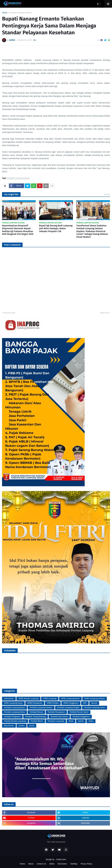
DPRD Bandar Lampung (28, 699)
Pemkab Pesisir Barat (79, 712)
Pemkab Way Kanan (59, 717)
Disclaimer (62, 864)
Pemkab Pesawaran (56, 712)
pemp (32, 726)
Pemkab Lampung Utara (14, 712)
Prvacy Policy (86, 864)
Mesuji (94, 703)
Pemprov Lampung (56, 721)
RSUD (71, 721)
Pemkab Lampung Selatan (20, 13)
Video (91, 721)
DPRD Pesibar (53, 703)
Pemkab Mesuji (36, 712)
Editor (52, 864)
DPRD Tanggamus (71, 703)
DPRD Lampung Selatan (95, 699)
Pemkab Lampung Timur (95, 708)
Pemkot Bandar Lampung (15, 721)
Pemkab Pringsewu (12, 717)
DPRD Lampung (50, 699)
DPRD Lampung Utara (13, 703)
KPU (85, 703)
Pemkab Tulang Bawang (36, 717)
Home (5, 13)
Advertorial (9, 699)
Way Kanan (9, 726)
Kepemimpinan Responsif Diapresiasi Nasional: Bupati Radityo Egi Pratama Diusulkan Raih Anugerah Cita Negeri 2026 (18, 230)
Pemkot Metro (37, 721)
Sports (81, 721)
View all (107, 194)
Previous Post (9, 313)
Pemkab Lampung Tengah (68, 708)
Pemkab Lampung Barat (14, 708)
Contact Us (41, 864)
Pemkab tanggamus (81, 717)
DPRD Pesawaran (35, 703)
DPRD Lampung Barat (70, 699)
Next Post (104, 313)
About (31, 864)
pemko (22, 726)
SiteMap (74, 864)
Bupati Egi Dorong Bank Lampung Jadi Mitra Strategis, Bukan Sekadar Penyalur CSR (56, 228)
